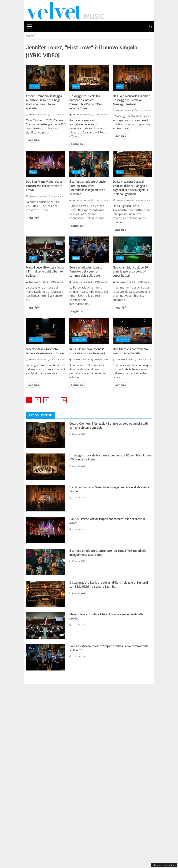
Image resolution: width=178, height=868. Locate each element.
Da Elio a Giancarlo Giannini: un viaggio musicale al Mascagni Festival (131, 100)
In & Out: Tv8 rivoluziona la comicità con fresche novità (87, 351)
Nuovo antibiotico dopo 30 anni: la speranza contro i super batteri (130, 272)
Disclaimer (77, 688)
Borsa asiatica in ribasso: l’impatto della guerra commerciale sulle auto (86, 272)
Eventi (33, 172)
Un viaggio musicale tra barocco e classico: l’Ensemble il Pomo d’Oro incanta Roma (86, 102)
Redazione (120, 688)
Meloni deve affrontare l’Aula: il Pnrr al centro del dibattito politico (45, 272)
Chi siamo (58, 688)
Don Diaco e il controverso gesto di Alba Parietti (130, 351)
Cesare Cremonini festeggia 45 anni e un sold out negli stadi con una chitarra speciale (44, 102)
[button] (151, 27)
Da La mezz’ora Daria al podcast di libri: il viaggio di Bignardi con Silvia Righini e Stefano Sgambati (131, 188)
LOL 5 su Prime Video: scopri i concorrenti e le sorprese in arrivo (45, 186)
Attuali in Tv (36, 339)
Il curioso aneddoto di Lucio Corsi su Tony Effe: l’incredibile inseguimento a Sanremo (88, 188)
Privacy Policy (98, 688)
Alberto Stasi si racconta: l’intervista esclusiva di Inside (45, 351)
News (76, 86)
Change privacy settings (164, 865)
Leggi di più (34, 140)
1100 (64, 400)
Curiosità (34, 86)
